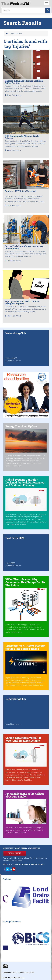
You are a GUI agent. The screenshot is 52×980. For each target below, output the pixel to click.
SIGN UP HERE (15, 853)
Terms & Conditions (26, 972)
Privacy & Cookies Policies (13, 977)
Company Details (9, 972)
